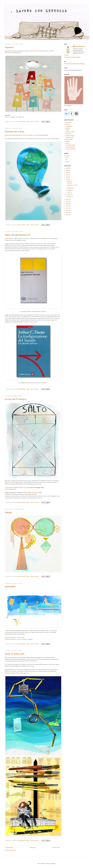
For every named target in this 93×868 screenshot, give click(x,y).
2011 (67, 215)
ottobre (69, 181)
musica (67, 161)
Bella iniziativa (9, 135)
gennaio (69, 197)
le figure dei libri (69, 138)
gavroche (68, 128)
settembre (70, 188)
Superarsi (9, 47)
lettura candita (69, 139)
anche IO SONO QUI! (15, 654)
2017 (67, 202)
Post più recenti (9, 848)
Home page (33, 848)
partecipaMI (10, 587)
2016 (67, 204)
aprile (69, 192)
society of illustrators (71, 149)
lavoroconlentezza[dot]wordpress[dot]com (74, 64)
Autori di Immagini (27, 135)
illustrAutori (68, 134)
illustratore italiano (70, 132)
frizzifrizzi (68, 124)
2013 (67, 210)
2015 (67, 206)
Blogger (54, 864)
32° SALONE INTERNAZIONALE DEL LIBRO (17, 488)
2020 (67, 177)
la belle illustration (70, 136)
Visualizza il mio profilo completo (72, 57)
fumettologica (69, 126)
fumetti (67, 156)
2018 (67, 199)
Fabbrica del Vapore (10, 639)
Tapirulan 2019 (34, 51)
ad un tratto (68, 122)
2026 (67, 168)
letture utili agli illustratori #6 (17, 235)
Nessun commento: (35, 122)
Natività (8, 512)
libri (66, 160)
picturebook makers (70, 145)
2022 (67, 175)
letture (67, 158)
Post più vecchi (56, 848)
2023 (67, 173)
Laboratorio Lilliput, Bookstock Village (31, 493)
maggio (69, 190)
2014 (67, 208)
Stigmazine (14, 657)
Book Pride (8, 638)
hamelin (68, 130)
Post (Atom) (13, 850)
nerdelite (68, 141)
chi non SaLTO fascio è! (16, 399)
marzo (69, 194)
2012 (67, 212)
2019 (67, 179)
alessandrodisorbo (80, 46)
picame (67, 143)
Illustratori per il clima (14, 132)
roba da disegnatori (70, 147)
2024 (67, 171)
